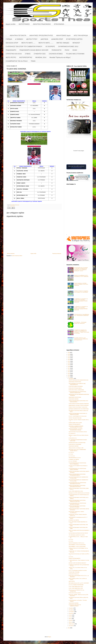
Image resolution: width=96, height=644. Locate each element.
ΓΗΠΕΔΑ (9, 39)
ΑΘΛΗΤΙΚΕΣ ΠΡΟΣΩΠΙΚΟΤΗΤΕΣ (41, 35)
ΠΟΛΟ (67, 50)
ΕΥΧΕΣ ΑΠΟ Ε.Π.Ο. (73, 438)
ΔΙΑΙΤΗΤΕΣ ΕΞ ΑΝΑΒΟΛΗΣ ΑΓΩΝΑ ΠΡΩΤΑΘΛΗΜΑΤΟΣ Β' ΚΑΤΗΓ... (76, 427)
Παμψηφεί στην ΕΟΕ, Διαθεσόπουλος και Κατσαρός (79, 493)
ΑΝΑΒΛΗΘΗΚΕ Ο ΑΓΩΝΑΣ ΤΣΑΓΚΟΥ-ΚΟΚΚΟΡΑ (79, 405)
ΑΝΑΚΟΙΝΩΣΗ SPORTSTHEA (75, 382)
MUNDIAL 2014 (41, 57)
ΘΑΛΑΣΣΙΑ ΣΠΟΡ (12, 43)
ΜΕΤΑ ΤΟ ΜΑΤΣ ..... (28, 43)
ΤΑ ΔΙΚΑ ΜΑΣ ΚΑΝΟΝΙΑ (74, 399)
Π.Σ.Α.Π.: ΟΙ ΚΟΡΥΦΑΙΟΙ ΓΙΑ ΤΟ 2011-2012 (78, 416)
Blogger (49, 637)
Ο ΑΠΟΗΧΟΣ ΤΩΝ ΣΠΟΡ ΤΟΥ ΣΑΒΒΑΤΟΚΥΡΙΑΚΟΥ (24, 46)
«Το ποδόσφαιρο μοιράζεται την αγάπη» (77, 535)
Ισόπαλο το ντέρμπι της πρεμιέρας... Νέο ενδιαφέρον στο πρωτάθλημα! (81, 291)
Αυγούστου (71, 613)
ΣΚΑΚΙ (75, 50)
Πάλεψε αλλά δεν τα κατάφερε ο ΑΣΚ (76, 448)
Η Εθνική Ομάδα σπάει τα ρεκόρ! (75, 423)
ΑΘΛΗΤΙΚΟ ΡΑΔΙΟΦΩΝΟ (42, 24)
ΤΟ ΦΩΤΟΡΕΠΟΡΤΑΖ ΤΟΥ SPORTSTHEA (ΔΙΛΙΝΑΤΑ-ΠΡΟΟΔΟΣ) (77, 504)
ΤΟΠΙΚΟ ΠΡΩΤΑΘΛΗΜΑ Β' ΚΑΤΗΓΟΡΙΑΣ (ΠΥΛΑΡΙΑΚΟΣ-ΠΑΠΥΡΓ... (77, 475)
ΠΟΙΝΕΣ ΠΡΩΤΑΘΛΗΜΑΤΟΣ (75, 424)
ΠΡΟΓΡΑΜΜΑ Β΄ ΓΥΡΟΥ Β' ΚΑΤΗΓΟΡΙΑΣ (77, 545)
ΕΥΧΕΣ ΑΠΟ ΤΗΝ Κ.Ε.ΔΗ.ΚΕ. (75, 593)
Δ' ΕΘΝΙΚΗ (19, 39)
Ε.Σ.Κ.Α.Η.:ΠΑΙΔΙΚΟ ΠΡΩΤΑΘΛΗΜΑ (76, 585)
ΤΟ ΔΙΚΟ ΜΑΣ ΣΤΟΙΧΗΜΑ (75, 54)
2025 (69, 354)
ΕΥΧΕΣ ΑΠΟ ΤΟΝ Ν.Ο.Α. (74, 574)
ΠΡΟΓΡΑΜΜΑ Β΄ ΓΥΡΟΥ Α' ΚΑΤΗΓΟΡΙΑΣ (77, 546)
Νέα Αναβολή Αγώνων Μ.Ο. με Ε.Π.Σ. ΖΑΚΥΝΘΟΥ (79, 583)
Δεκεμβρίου (71, 379)
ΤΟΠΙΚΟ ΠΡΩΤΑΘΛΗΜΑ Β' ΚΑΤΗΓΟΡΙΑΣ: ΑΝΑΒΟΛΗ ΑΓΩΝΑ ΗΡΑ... (77, 501)
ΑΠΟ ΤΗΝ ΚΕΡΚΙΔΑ (81, 35)
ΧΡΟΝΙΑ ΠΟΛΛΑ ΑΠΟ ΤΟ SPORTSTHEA (77, 443)
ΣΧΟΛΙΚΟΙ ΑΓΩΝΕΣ (56, 54)
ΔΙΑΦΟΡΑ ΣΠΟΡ (57, 39)
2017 (69, 368)
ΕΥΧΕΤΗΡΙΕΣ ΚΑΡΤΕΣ (74, 39)
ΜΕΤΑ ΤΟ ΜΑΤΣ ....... (46, 43)
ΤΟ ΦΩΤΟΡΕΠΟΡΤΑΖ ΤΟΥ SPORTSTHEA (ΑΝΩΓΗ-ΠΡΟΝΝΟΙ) (77, 469)
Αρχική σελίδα (11, 24)
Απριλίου (71, 620)
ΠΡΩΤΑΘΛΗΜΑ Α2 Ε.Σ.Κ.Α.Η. (75, 458)
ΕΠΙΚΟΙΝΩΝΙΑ (59, 24)
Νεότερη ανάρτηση (11, 254)
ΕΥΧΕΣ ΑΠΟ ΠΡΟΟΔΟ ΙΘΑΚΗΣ (75, 388)
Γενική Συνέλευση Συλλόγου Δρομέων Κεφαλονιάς (79, 404)
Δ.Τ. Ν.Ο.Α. (71, 454)
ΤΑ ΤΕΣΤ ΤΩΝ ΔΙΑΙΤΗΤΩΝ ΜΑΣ (75, 418)
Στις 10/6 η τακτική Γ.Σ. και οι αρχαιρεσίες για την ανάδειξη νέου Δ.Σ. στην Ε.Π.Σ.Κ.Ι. (81, 339)
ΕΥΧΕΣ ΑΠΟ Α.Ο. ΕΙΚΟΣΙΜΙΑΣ (75, 444)
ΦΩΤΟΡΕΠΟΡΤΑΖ (26, 57)
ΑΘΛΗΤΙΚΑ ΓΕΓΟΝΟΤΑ (18, 35)
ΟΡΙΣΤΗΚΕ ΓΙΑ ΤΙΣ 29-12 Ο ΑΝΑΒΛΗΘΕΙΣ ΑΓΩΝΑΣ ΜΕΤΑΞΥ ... (77, 450)
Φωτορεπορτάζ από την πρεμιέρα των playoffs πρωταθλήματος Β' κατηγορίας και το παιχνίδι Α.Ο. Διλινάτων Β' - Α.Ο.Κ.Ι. (81, 269)
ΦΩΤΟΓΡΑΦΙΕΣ (24, 24)
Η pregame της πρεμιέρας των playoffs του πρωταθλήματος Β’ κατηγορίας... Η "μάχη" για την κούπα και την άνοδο (82, 332)
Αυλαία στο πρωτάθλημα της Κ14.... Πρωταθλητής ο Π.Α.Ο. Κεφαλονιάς (81, 276)
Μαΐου (70, 619)
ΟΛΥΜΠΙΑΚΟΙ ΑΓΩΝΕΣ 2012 (68, 46)
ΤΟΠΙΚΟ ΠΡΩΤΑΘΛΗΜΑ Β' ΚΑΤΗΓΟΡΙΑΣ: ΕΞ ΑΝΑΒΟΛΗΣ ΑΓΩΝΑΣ (78, 414)
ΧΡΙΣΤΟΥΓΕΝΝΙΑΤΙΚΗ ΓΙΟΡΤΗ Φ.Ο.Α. (76, 543)
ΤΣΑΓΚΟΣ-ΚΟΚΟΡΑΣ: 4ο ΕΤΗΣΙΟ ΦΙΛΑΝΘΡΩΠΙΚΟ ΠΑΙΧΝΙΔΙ (76, 429)
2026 (69, 352)
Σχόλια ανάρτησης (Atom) (17, 256)
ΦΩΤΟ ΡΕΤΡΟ (11, 57)
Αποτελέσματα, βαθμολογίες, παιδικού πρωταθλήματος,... (76, 512)
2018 (69, 367)
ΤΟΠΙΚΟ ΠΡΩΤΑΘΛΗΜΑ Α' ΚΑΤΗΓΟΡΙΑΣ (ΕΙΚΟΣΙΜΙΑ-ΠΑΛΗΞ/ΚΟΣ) (77, 486)
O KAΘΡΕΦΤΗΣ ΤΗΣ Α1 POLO (17, 61)
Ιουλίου (70, 615)
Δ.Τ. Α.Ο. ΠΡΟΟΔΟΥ (73, 461)
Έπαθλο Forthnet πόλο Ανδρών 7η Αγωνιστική (78, 407)
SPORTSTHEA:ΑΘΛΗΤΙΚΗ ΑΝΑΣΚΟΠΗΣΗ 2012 (78, 380)
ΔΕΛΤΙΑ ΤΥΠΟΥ (32, 39)
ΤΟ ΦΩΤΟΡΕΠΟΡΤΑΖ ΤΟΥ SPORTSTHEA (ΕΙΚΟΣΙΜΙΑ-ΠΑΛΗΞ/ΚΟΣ (77, 483)
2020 (69, 363)
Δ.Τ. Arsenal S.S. (72, 433)
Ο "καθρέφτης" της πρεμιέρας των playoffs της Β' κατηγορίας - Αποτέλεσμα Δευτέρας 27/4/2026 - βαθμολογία (81, 300)
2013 (69, 375)
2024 (69, 356)
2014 (69, 374)
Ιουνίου (70, 617)
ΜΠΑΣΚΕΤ (76, 43)
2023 (69, 358)
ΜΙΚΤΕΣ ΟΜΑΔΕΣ (63, 43)
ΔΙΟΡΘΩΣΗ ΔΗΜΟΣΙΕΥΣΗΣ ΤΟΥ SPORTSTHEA (79, 409)
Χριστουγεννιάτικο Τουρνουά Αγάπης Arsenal (78, 432)
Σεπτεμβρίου (72, 612)
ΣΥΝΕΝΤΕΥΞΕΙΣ (40, 54)
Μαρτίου (71, 622)
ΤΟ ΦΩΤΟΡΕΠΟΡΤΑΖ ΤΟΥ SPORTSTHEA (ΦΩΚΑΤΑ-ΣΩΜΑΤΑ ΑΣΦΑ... (77, 392)
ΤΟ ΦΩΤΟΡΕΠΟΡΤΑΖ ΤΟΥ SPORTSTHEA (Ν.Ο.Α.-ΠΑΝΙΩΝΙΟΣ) (77, 463)
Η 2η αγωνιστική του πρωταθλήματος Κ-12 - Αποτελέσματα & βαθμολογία (82, 315)
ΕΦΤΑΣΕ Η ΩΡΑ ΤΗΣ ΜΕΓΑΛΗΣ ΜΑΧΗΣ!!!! (77, 563)
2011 (69, 628)
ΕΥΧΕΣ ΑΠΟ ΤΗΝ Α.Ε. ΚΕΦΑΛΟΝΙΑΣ (76, 390)
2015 (69, 372)
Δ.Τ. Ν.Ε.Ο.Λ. (71, 452)
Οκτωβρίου (71, 610)
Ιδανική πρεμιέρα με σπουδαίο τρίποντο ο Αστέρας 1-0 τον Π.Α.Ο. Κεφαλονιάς (81, 284)
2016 (69, 370)
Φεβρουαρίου (72, 624)
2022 (69, 359)
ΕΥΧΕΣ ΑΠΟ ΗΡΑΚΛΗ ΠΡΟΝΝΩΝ (76, 386)
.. (6, 35)
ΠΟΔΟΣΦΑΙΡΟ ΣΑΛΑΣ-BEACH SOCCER (34, 50)
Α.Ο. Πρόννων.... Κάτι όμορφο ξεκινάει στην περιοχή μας (80, 323)
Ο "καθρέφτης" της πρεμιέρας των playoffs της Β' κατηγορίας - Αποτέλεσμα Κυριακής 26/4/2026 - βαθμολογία (81, 308)
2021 (69, 361)
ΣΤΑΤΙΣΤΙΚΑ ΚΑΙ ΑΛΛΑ (14, 54)
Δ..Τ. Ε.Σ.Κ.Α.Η (72, 456)
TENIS (33, 61)
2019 (69, 365)
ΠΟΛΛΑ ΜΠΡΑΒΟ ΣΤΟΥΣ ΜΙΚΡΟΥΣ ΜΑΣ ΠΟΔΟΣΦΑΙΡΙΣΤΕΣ (77, 384)
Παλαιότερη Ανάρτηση (57, 254)
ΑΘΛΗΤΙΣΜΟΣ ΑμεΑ (63, 35)
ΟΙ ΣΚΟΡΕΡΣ (50, 46)
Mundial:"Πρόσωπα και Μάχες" (60, 57)
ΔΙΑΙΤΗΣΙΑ (44, 39)
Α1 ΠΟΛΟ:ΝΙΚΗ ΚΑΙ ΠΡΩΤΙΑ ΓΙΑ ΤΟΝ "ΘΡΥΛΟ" (78, 533)
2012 (69, 377)
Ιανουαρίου (71, 626)
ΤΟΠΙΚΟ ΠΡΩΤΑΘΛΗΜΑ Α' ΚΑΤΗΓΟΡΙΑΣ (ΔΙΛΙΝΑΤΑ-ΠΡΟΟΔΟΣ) (77, 506)
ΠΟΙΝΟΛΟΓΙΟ (57, 50)
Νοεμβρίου (71, 608)
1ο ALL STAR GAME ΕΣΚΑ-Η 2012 (76, 491)
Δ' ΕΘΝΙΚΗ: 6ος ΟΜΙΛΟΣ (74, 459)
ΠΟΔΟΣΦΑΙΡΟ (11, 50)
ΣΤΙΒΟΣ (28, 54)
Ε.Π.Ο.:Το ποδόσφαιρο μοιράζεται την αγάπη (78, 570)
